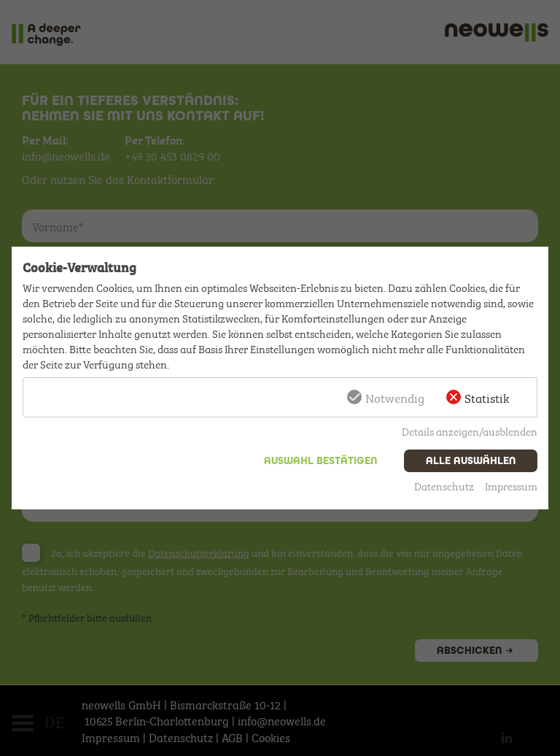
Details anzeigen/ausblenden (470, 431)
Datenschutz (444, 486)
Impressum (511, 486)
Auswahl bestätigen (320, 461)
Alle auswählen (471, 461)
